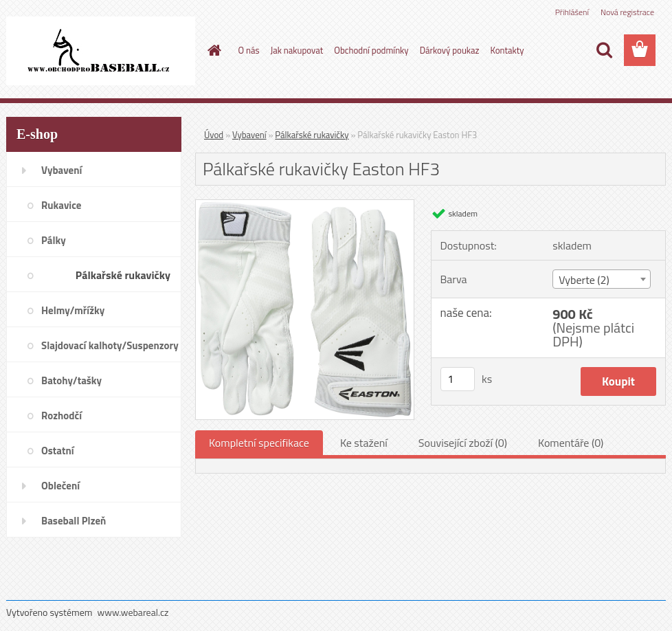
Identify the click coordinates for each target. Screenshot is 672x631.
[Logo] (101, 51)
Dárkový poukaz (450, 50)
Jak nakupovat (297, 50)
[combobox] (602, 279)
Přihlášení (572, 12)
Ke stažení (364, 443)
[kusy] (458, 379)
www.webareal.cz (133, 612)
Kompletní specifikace (259, 443)
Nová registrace (627, 12)
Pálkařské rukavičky (312, 135)
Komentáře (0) (571, 443)
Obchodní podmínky (371, 50)
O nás (249, 50)
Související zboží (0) (463, 443)
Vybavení (249, 135)
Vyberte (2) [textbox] (584, 280)
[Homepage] (212, 50)
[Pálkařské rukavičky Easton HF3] (305, 206)
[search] (604, 50)
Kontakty (507, 50)
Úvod (214, 135)
